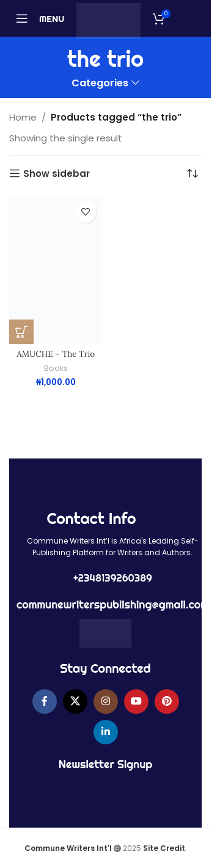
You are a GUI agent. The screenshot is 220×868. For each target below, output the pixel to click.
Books (56, 368)
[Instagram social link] (106, 702)
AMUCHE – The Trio (56, 354)
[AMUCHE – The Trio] (56, 270)
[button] (21, 332)
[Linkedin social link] (106, 732)
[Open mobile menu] (37, 18)
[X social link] (75, 702)
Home (23, 117)
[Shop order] (193, 174)
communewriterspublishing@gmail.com (113, 604)
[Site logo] (108, 20)
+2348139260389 (113, 578)
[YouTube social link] (136, 702)
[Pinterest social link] (167, 702)
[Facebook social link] (45, 702)
